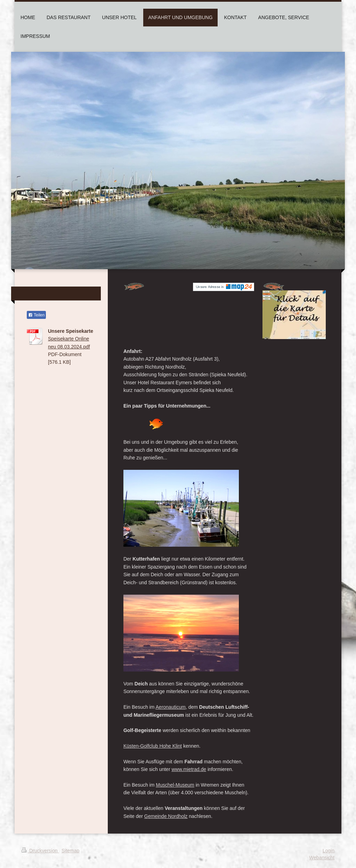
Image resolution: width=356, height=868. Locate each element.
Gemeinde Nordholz (166, 816)
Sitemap (70, 851)
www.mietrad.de (189, 769)
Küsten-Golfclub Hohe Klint (153, 746)
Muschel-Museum (175, 785)
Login (329, 851)
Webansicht (322, 858)
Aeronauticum (171, 707)
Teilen (36, 315)
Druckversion (40, 851)
